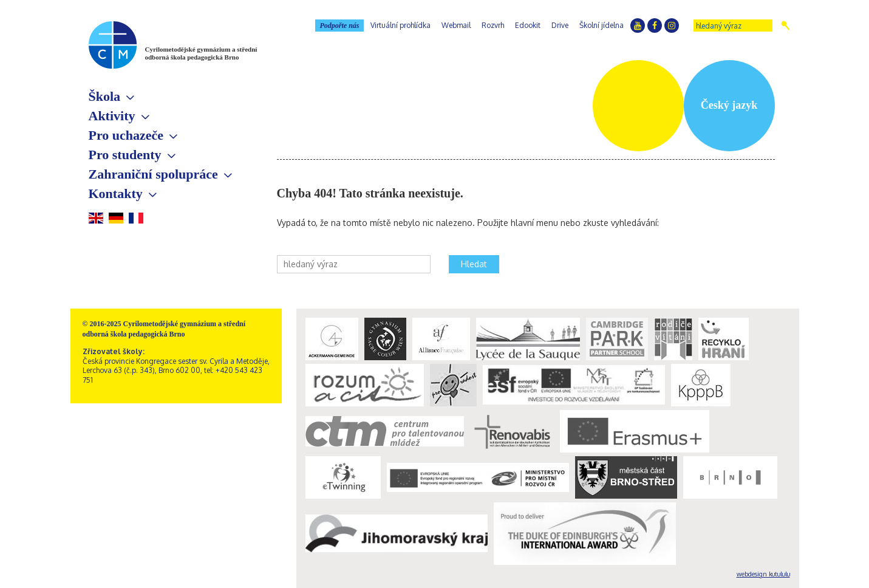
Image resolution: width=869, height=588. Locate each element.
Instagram (672, 26)
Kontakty (116, 193)
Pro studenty (125, 155)
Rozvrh (493, 25)
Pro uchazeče (126, 135)
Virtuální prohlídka (400, 25)
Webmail (456, 25)
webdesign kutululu (763, 574)
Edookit (528, 25)
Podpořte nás (339, 26)
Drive (560, 25)
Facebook (655, 26)
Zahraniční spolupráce (153, 174)
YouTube (638, 26)
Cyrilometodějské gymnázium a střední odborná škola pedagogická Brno (201, 53)
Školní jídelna (601, 25)
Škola (105, 96)
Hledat (786, 26)
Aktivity (112, 116)
